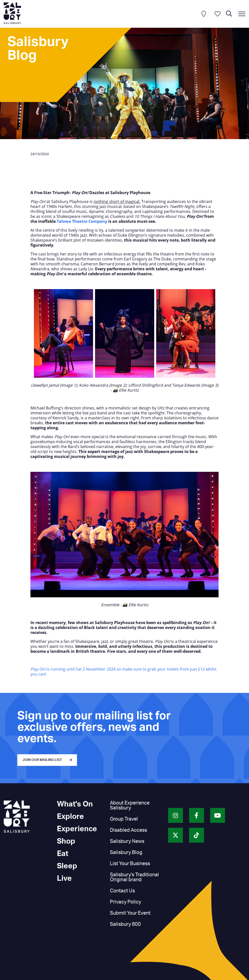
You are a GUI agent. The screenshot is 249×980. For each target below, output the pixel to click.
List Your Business (130, 864)
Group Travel (124, 819)
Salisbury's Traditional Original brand (134, 877)
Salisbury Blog (126, 853)
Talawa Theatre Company (82, 221)
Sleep (67, 866)
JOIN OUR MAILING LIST (42, 760)
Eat (63, 854)
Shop (66, 841)
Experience (77, 829)
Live (64, 879)
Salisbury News (127, 841)
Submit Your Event (130, 913)
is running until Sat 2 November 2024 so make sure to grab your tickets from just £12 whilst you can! (124, 672)
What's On (75, 804)
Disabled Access (128, 830)
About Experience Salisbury (130, 805)
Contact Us (122, 891)
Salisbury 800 (125, 924)
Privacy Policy (125, 902)
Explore (70, 817)
